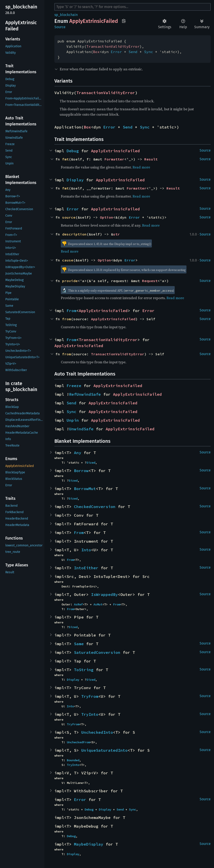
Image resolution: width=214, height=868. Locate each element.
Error (116, 52)
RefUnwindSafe (85, 394)
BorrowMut (85, 489)
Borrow (81, 471)
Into (86, 550)
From (71, 311)
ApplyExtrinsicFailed (115, 151)
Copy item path (124, 21)
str (117, 234)
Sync (149, 52)
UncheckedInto (97, 732)
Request (150, 281)
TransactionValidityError (113, 46)
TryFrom (90, 696)
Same (79, 644)
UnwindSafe (81, 429)
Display (75, 180)
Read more (141, 167)
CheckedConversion (95, 507)
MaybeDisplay (89, 844)
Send (133, 52)
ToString (84, 670)
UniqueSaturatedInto (104, 750)
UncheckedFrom (78, 742)
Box (96, 52)
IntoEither (86, 568)
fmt (65, 159)
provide (70, 281)
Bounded (73, 760)
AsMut (98, 604)
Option (107, 217)
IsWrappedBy (104, 594)
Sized (91, 463)
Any (78, 453)
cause (68, 260)
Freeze (74, 386)
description (74, 234)
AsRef (78, 604)
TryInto (90, 714)
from (67, 319)
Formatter (114, 159)
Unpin (73, 420)
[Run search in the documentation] (133, 7)
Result (151, 159)
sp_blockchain (66, 15)
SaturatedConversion (97, 652)
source (69, 217)
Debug (73, 151)
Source (60, 27)
